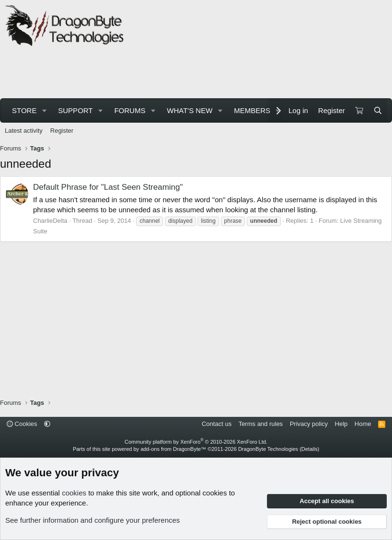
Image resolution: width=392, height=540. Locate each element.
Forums (130, 110)
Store (24, 110)
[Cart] (359, 110)
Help (341, 424)
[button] (44, 110)
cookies (74, 493)
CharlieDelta (50, 221)
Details (310, 449)
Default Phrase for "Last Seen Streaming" (108, 187)
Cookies (22, 424)
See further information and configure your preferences (92, 520)
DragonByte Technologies (268, 449)
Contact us (217, 424)
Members (252, 110)
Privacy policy (309, 424)
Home (363, 424)
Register (62, 131)
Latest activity (24, 131)
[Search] (378, 110)
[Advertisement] (179, 74)
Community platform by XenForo (196, 442)
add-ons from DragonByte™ (173, 449)
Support (75, 110)
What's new (190, 110)
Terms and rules (261, 424)
